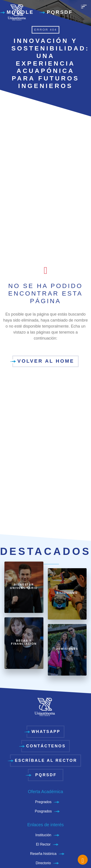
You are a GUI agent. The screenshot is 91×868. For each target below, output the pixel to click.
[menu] (84, 9)
